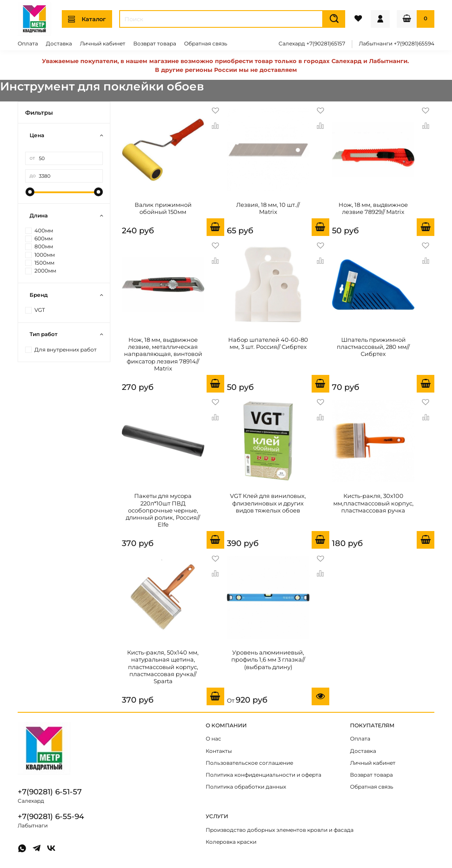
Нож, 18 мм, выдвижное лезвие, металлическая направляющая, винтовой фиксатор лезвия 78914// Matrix (163, 354)
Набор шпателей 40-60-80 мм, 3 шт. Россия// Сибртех (268, 343)
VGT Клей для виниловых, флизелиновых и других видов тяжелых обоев (268, 503)
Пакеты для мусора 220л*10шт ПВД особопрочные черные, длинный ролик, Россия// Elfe (163, 510)
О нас (213, 739)
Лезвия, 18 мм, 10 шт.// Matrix (268, 208)
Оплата (28, 44)
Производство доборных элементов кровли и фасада (280, 830)
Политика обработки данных (246, 787)
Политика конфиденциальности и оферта (264, 775)
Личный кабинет (103, 44)
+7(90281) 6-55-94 (51, 816)
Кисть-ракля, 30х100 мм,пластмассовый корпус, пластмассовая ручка (373, 503)
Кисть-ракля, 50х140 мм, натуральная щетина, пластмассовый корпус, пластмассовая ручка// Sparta (163, 667)
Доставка (59, 44)
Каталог (87, 19)
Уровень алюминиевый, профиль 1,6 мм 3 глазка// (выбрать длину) (268, 660)
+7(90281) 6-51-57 (50, 792)
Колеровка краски (231, 842)
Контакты (219, 751)
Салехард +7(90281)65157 (312, 44)
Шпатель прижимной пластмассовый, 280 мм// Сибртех (373, 347)
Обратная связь (206, 44)
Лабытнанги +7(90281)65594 (397, 44)
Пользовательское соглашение (249, 763)
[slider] (30, 192)
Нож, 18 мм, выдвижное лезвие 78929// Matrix (373, 208)
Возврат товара (155, 44)
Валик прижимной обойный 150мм (163, 208)
